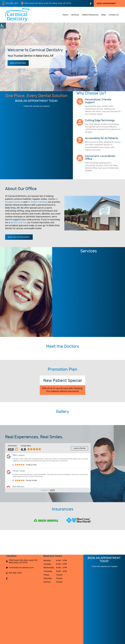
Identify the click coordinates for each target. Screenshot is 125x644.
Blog (104, 15)
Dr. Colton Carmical (37, 202)
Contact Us (114, 15)
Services (75, 15)
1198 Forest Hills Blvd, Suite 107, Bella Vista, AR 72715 (46, 3)
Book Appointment (106, 4)
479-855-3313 (10, 3)
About (65, 15)
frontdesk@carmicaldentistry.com (20, 568)
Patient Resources (90, 15)
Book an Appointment (19, 237)
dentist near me (18, 223)
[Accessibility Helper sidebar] (3, 26)
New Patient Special (62, 381)
